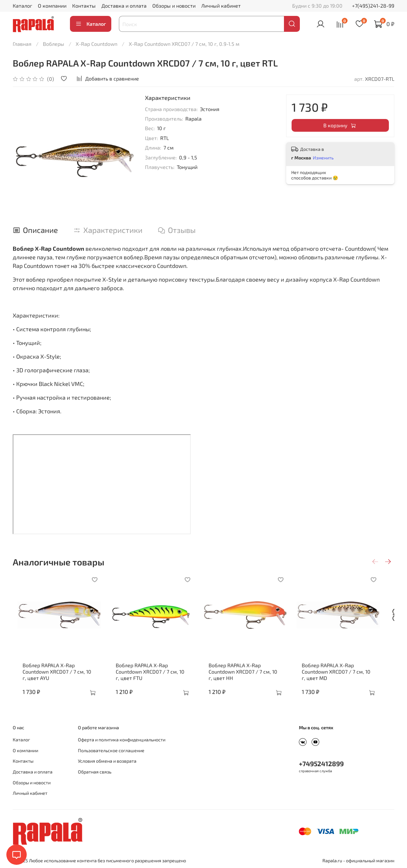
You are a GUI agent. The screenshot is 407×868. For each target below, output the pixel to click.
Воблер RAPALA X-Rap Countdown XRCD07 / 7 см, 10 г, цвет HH (250, 676)
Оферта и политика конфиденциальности (122, 740)
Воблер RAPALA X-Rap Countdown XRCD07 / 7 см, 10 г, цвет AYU (55, 676)
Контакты (84, 6)
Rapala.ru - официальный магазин (358, 861)
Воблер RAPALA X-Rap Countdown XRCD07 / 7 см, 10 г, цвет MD (348, 676)
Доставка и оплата (124, 6)
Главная (22, 44)
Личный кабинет (221, 6)
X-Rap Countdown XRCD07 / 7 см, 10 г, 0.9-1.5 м (184, 44)
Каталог (22, 6)
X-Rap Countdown (97, 44)
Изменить (323, 158)
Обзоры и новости (174, 6)
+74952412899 (321, 763)
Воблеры (54, 44)
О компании (52, 6)
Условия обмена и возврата (107, 761)
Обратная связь (95, 772)
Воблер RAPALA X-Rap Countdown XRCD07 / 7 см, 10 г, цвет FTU (152, 676)
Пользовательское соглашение (111, 750)
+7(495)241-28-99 (373, 6)
